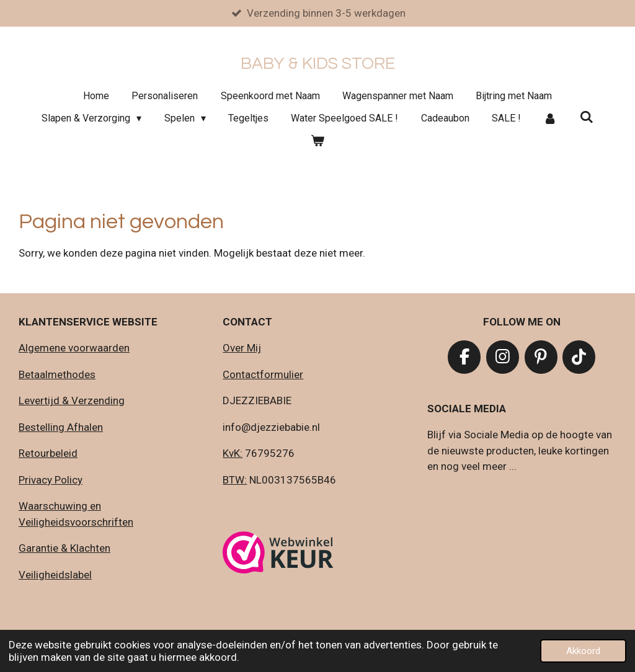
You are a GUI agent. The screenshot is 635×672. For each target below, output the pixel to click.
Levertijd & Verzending (72, 401)
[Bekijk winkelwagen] (317, 141)
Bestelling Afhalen (61, 427)
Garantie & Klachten (64, 549)
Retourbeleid (48, 454)
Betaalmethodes (57, 374)
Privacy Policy (51, 480)
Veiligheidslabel (55, 575)
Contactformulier (263, 374)
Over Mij (242, 348)
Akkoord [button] (583, 651)
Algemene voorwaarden (74, 348)
